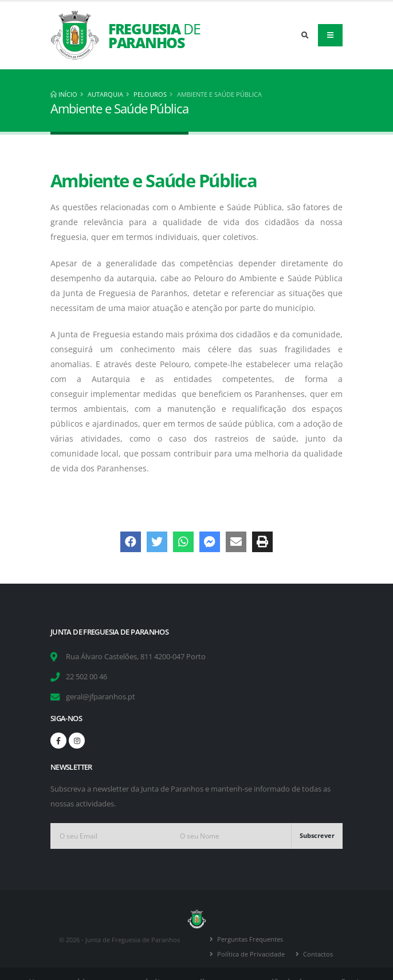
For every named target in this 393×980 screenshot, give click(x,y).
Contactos (318, 954)
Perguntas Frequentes (250, 939)
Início (64, 94)
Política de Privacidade (251, 954)
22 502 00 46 (87, 677)
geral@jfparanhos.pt (101, 697)
